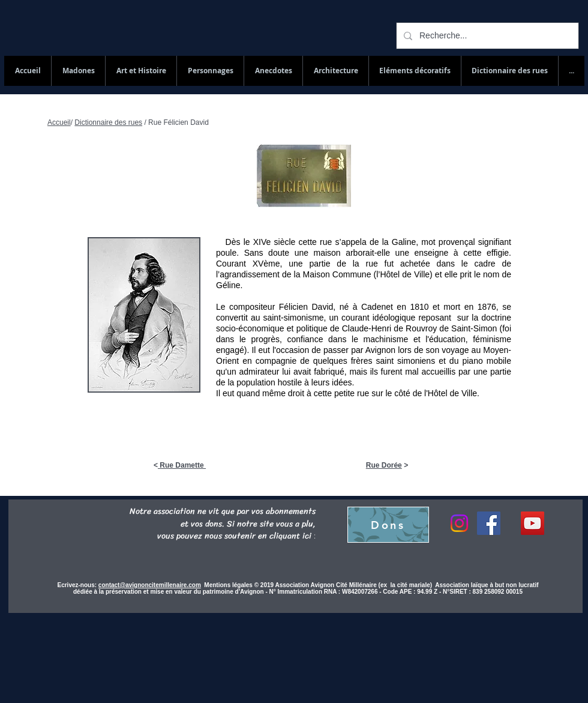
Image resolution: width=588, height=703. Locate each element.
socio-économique (250, 328)
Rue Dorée (384, 465)
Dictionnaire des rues (108, 122)
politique (312, 328)
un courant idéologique (373, 318)
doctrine (496, 318)
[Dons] (388, 525)
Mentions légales (229, 585)
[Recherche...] (486, 36)
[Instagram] (459, 523)
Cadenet (377, 307)
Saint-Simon (473, 328)
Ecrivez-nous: (77, 585)
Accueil (59, 122)
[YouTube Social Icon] (532, 523)
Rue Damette (182, 465)
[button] (509, 71)
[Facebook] (489, 523)
